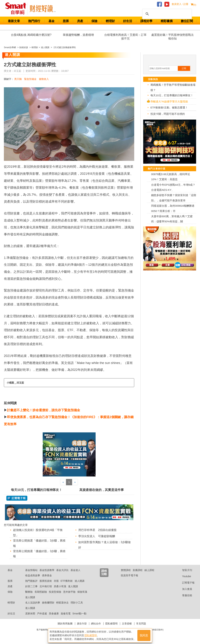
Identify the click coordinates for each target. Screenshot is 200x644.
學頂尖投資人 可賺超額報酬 (97, 536)
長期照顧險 (41, 592)
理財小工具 (77, 603)
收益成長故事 (33, 575)
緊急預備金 (30, 79)
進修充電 (66, 613)
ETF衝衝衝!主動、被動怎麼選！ (169, 107)
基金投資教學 (47, 570)
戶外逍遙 (42, 613)
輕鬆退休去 (62, 603)
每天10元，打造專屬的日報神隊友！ (37, 490)
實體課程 (126, 570)
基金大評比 (62, 570)
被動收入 (44, 79)
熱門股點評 (31, 581)
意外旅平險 (69, 592)
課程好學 (146, 21)
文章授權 (127, 624)
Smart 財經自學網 (17, 9)
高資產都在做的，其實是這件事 (102, 490)
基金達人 (75, 570)
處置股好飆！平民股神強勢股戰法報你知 (172, 37)
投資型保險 (55, 592)
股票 (66, 21)
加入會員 (184, 589)
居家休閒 (30, 613)
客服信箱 (184, 595)
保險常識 (82, 592)
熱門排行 (34, 21)
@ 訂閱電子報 (17, 498)
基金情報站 (31, 570)
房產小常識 (60, 586)
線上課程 (149, 570)
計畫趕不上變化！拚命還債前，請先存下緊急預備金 (44, 410)
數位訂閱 (187, 21)
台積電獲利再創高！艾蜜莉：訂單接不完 (125, 37)
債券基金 (47, 575)
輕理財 (110, 21)
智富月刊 (184, 570)
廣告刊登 (82, 624)
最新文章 (14, 21)
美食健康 (54, 613)
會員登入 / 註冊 (180, 4)
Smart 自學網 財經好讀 (43, 9)
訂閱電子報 (186, 583)
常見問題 (141, 624)
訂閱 (184, 68)
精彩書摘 (167, 21)
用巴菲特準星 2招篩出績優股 (97, 530)
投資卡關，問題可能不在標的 (168, 114)
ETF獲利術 (67, 581)
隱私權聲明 (111, 624)
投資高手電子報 (129, 575)
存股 (56, 581)
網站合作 (96, 624)
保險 (94, 21)
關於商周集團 (65, 624)
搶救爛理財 (48, 603)
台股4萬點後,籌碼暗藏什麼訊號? (31, 35)
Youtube (184, 576)
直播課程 (138, 570)
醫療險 (29, 592)
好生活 (128, 21)
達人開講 (80, 581)
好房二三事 (31, 586)
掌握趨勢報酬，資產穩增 (78, 35)
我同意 (144, 635)
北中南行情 (46, 586)
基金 (51, 21)
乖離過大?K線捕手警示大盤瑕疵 (169, 101)
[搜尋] (166, 14)
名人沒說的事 (33, 603)
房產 (80, 21)
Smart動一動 (79, 613)
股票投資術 (46, 581)
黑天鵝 (18, 79)
